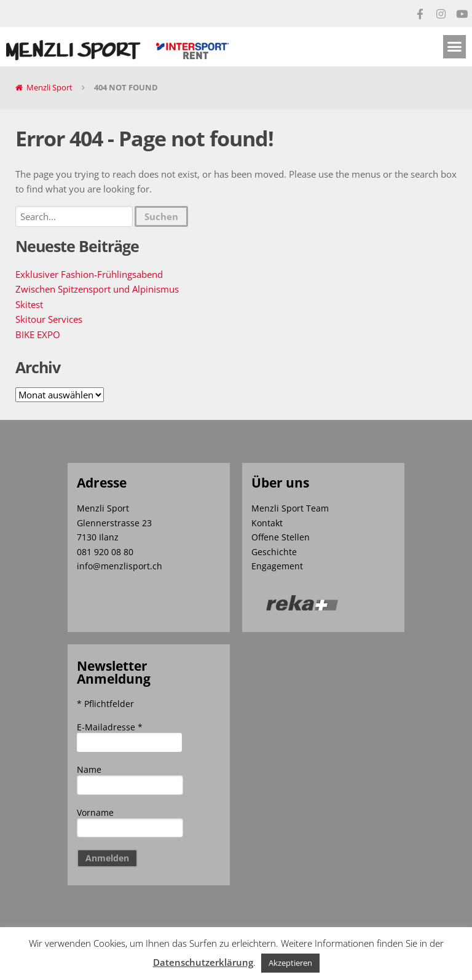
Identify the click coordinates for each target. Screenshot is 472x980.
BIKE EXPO (38, 334)
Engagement (277, 566)
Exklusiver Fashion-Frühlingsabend (89, 274)
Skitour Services (49, 319)
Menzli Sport (49, 87)
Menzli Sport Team (290, 508)
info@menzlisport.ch (120, 566)
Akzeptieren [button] (290, 963)
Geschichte (274, 552)
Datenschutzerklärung (203, 962)
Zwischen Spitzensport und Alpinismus (97, 289)
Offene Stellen (281, 537)
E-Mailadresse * (110, 727)
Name (89, 769)
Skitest (29, 304)
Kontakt (267, 523)
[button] (455, 47)
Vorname (95, 812)
